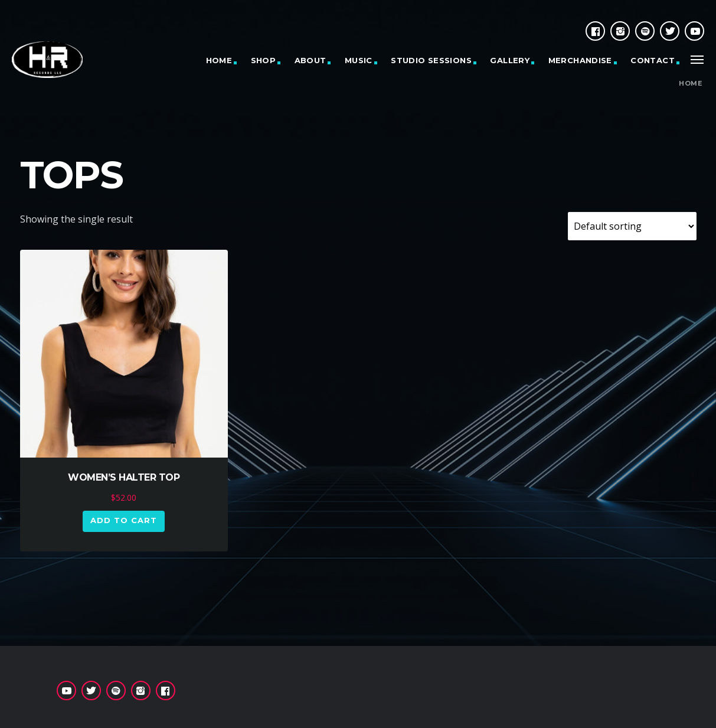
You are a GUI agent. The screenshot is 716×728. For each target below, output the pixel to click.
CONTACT (653, 60)
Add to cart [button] (124, 520)
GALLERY (510, 60)
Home (690, 84)
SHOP (264, 60)
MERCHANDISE (580, 60)
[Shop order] (632, 226)
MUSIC (359, 60)
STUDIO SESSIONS (431, 60)
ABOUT (310, 60)
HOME (219, 60)
